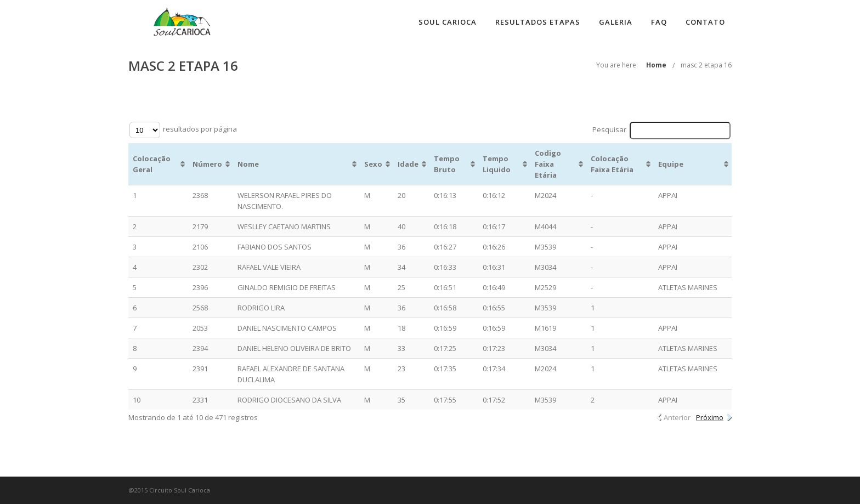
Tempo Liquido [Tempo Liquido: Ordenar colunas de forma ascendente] (497, 164)
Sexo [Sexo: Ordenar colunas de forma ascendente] (373, 164)
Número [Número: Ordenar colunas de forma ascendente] (207, 164)
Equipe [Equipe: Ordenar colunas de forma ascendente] (671, 164)
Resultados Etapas (538, 22)
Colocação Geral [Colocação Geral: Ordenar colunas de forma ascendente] (152, 164)
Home (656, 65)
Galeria (616, 22)
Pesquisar (662, 131)
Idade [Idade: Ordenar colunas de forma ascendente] (408, 164)
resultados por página (183, 130)
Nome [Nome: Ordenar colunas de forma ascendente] (248, 164)
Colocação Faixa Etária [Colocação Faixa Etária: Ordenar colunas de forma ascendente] (612, 164)
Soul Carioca (448, 22)
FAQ (659, 22)
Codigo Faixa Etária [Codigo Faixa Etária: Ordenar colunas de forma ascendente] (548, 164)
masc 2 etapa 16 (706, 65)
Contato (705, 22)
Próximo (710, 417)
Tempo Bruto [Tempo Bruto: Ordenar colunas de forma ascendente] (447, 164)
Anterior (677, 417)
